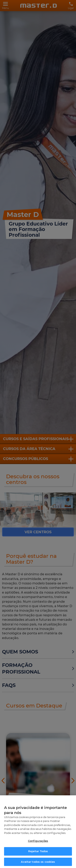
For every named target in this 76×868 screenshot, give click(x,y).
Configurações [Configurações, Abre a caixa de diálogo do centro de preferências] (38, 843)
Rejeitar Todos (38, 854)
